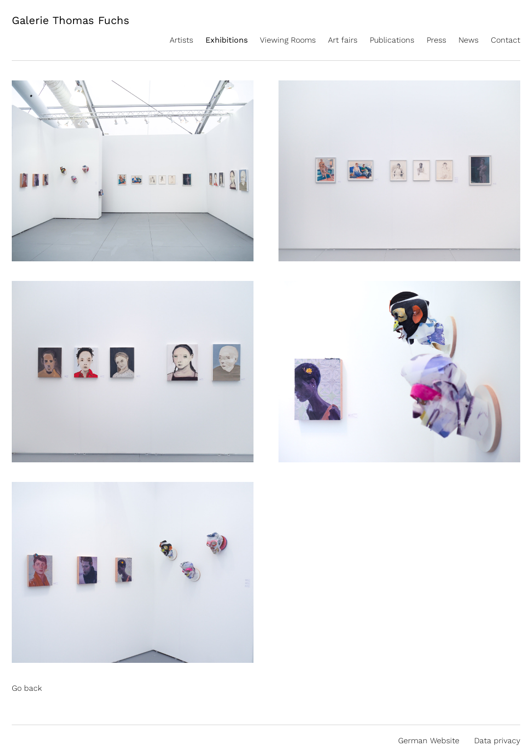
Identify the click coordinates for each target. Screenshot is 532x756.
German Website (429, 741)
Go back (27, 688)
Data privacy (497, 741)
